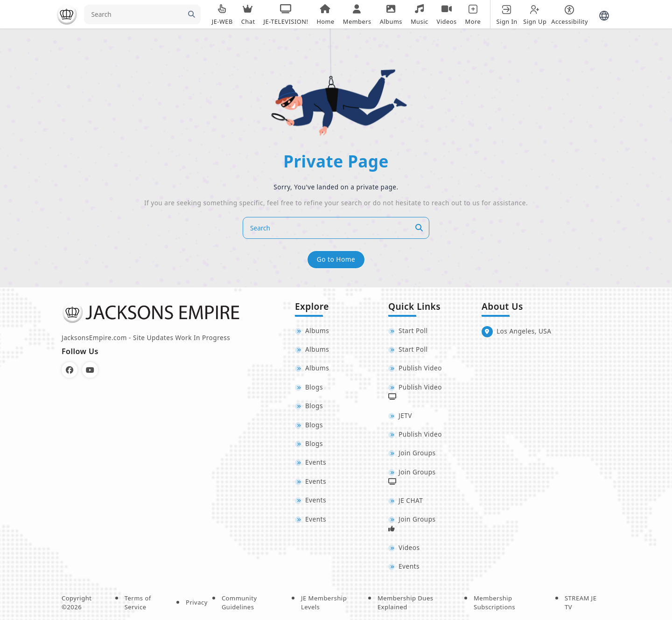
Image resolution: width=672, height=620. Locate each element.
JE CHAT (411, 500)
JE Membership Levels (324, 602)
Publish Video (420, 368)
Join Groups (417, 453)
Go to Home (336, 259)
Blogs (314, 387)
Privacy (197, 602)
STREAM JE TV (581, 602)
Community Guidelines (239, 602)
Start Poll (413, 331)
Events (316, 462)
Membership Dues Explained (406, 602)
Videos (409, 547)
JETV (405, 415)
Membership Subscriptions (494, 602)
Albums (317, 331)
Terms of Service (138, 602)
